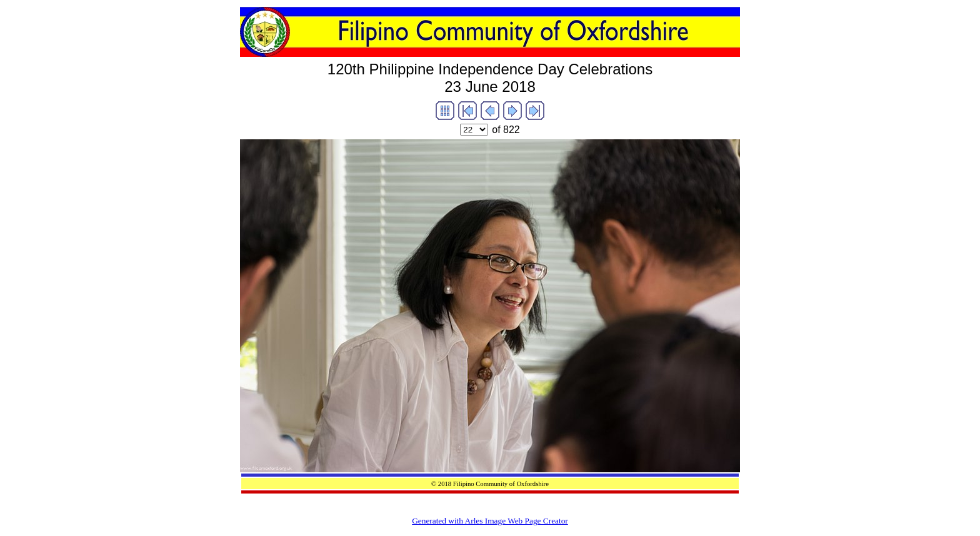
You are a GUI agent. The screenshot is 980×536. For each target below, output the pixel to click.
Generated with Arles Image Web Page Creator (490, 521)
